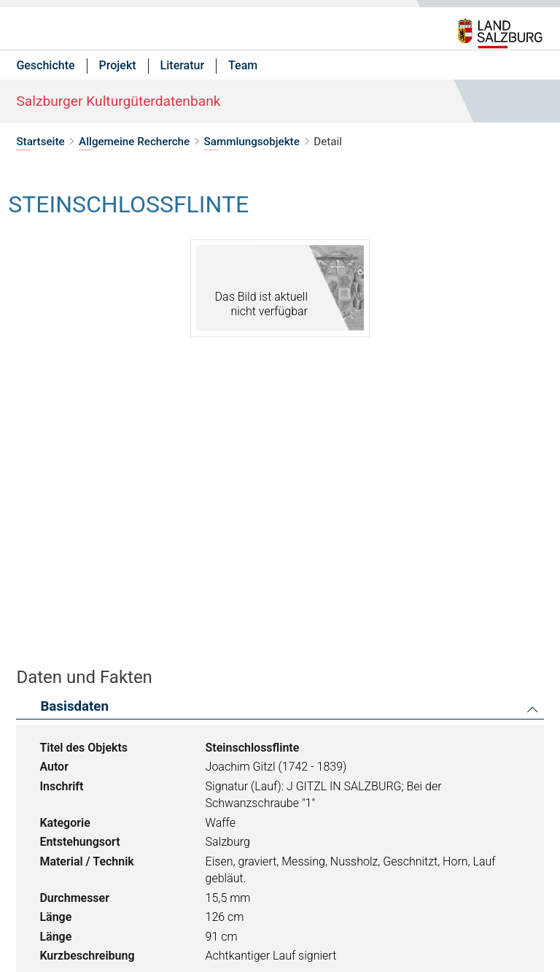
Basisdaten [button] (74, 707)
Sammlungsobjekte (252, 142)
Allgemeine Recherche (134, 142)
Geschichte (45, 65)
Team (243, 65)
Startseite (40, 142)
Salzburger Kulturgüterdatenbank (118, 101)
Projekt (118, 65)
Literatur (183, 65)
